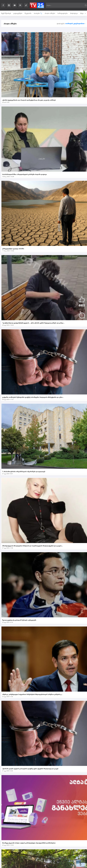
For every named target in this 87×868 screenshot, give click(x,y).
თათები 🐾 (38, 13)
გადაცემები (18, 13)
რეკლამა (28, 13)
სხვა (83, 13)
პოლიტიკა (74, 13)
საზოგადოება (63, 13)
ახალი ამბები (50, 13)
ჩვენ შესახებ (6, 13)
